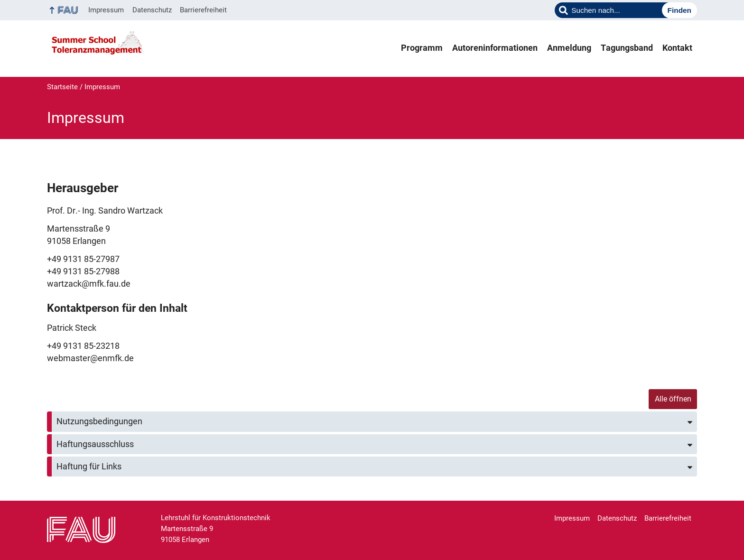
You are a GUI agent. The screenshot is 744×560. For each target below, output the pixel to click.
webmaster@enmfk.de (90, 358)
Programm (422, 48)
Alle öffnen (673, 399)
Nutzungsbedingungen (99, 421)
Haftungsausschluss (95, 444)
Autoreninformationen (495, 48)
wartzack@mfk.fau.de (89, 284)
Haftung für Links (89, 467)
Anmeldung (569, 48)
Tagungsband (627, 48)
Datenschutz (152, 10)
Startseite (62, 87)
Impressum (106, 10)
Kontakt (677, 48)
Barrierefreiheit (203, 10)
